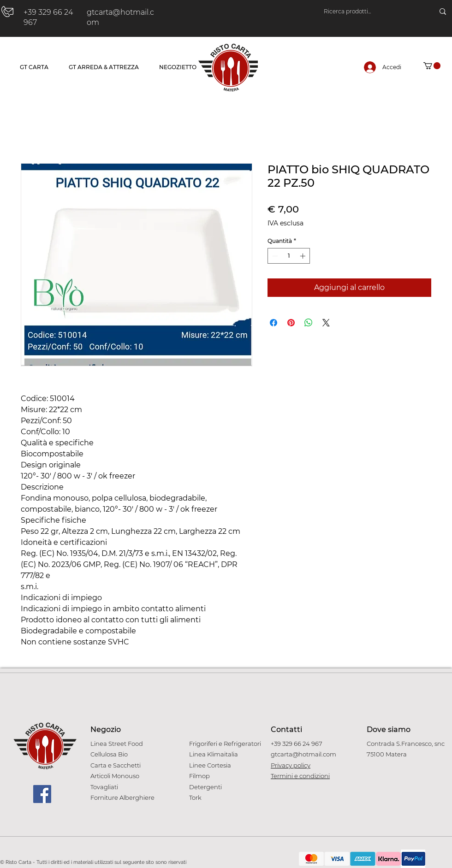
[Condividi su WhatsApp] (309, 323)
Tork (195, 797)
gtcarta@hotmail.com (303, 754)
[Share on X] (326, 323)
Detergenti (205, 787)
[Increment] (303, 256)
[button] (432, 66)
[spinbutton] (289, 256)
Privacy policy (291, 765)
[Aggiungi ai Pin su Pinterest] (291, 323)
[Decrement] (274, 256)
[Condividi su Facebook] (274, 323)
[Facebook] (42, 794)
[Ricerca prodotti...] (370, 12)
